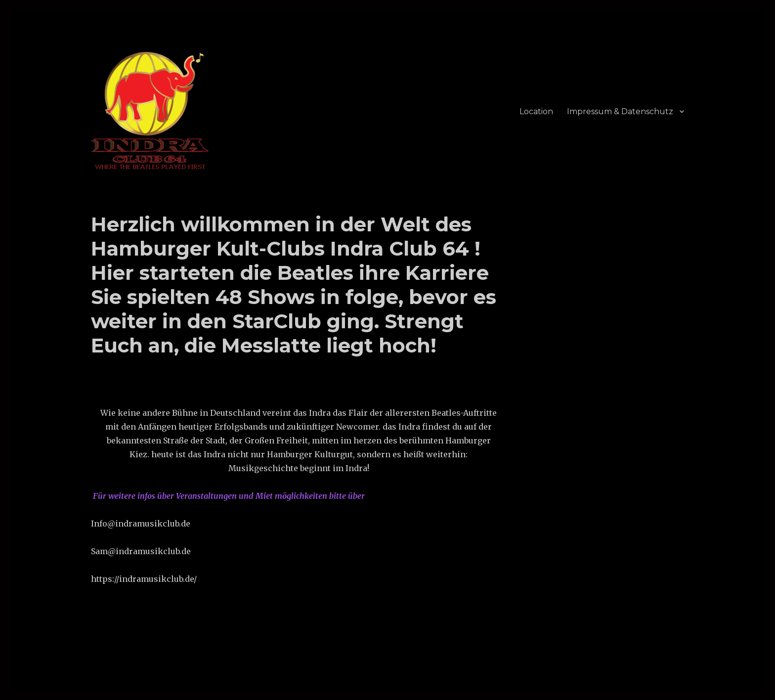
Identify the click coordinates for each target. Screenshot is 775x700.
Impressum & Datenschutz (620, 111)
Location (536, 111)
